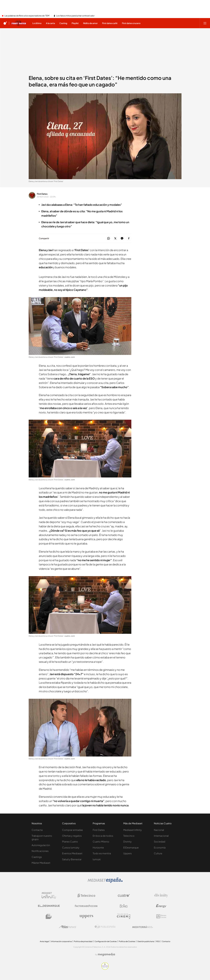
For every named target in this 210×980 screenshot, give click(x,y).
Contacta (37, 830)
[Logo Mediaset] (105, 882)
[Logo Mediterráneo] (143, 927)
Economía (160, 847)
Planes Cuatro (70, 842)
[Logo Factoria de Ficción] (86, 906)
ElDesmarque (131, 847)
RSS (158, 941)
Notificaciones (40, 851)
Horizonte (98, 847)
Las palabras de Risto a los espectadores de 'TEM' (27, 16)
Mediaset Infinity (133, 830)
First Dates (42, 194)
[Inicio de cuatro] (5, 23)
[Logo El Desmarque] (49, 906)
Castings (37, 857)
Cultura (158, 853)
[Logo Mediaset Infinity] (49, 895)
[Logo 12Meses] (161, 916)
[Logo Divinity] (161, 895)
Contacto (166, 941)
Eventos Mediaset (72, 853)
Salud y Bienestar (72, 859)
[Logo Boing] (124, 906)
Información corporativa (61, 941)
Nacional (159, 830)
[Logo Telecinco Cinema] (124, 916)
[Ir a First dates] (19, 23)
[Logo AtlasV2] (68, 927)
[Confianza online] (105, 969)
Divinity (127, 842)
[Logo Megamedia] (106, 954)
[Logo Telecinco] (86, 895)
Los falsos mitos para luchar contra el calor (75, 16)
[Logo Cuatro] (124, 895)
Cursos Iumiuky (71, 847)
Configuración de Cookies (106, 941)
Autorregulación (41, 845)
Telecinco (129, 836)
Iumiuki (97, 859)
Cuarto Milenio (101, 842)
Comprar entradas (72, 830)
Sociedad (160, 842)
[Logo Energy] (161, 906)
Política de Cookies (127, 941)
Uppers (127, 853)
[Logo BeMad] (49, 916)
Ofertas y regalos (72, 836)
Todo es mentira (102, 853)
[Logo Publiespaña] (105, 927)
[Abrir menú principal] (205, 23)
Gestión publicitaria (146, 941)
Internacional (161, 836)
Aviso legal (44, 941)
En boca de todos (103, 836)
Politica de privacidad (83, 941)
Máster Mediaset (41, 863)
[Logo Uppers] (86, 916)
